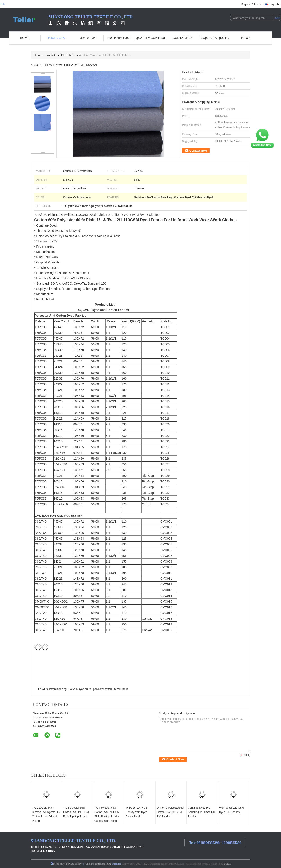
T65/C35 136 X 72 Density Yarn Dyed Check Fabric (136, 812)
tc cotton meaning (56, 689)
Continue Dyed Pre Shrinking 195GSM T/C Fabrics (201, 812)
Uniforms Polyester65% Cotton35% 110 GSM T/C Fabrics (170, 812)
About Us (88, 38)
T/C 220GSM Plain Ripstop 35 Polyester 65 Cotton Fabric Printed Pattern (46, 814)
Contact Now (198, 151)
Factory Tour (119, 38)
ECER (227, 864)
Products (56, 38)
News (246, 38)
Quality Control (151, 38)
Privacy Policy (74, 864)
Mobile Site (58, 864)
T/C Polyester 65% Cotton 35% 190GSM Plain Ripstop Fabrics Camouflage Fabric (107, 814)
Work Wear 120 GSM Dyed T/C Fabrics (232, 810)
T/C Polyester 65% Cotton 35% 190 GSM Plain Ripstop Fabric (76, 812)
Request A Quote (251, 4)
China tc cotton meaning (98, 864)
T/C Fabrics (68, 55)
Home (25, 38)
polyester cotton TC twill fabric (111, 689)
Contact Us (182, 38)
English (275, 4)
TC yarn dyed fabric (80, 689)
